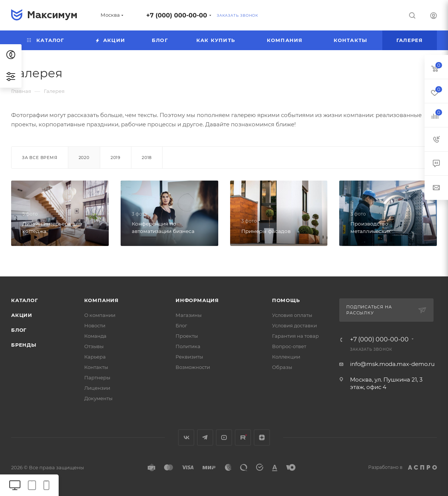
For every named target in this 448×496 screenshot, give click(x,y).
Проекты (187, 336)
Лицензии (97, 388)
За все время (40, 158)
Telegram (205, 437)
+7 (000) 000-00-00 (177, 15)
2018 (147, 158)
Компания (102, 300)
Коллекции (286, 357)
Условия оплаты (292, 315)
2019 (116, 158)
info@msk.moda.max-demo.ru (392, 364)
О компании (100, 315)
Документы (98, 398)
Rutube (243, 437)
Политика (188, 346)
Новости (95, 325)
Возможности (193, 367)
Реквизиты (189, 357)
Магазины (189, 315)
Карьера (95, 357)
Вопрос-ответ (289, 346)
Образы (282, 367)
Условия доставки (295, 325)
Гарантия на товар (295, 336)
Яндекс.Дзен (262, 437)
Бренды (24, 345)
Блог (19, 330)
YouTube (224, 437)
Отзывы (94, 346)
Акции (22, 315)
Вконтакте (186, 437)
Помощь (286, 300)
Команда (95, 336)
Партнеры (97, 377)
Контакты (96, 367)
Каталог (25, 300)
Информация (197, 300)
